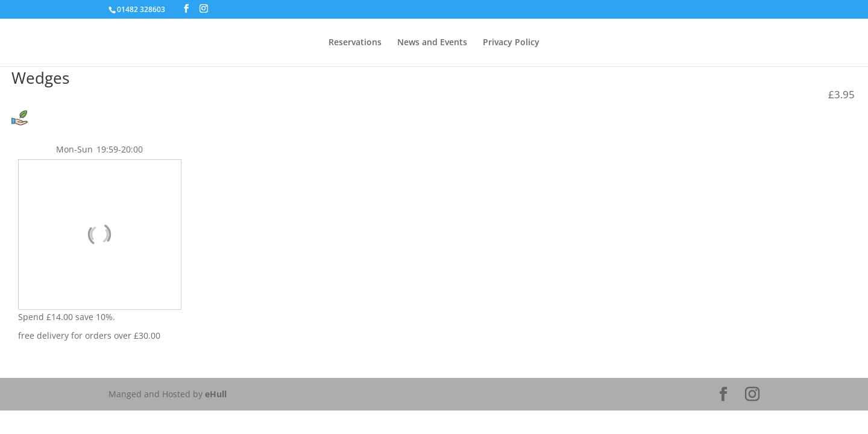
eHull (216, 394)
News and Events (432, 43)
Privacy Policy (511, 43)
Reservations (355, 43)
